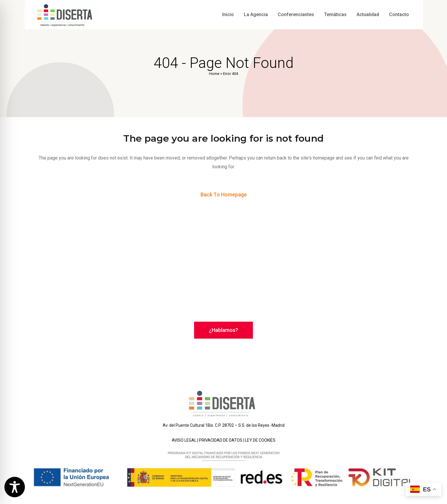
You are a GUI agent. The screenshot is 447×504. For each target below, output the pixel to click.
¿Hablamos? (223, 330)
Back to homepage (224, 194)
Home (214, 74)
